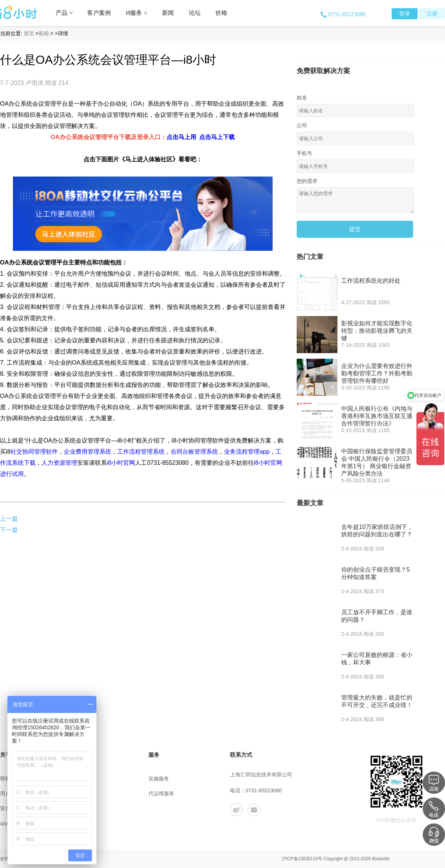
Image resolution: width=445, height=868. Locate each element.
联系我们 (85, 794)
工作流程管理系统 (141, 452)
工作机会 (85, 808)
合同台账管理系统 (194, 452)
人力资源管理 (59, 463)
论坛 (195, 13)
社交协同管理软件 (34, 452)
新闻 (168, 13)
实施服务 (159, 779)
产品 (67, 13)
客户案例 (99, 13)
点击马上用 (181, 137)
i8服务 (139, 13)
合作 (79, 823)
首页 (29, 33)
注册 (432, 14)
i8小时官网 (121, 463)
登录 (405, 14)
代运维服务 (161, 794)
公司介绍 (85, 779)
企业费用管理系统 (88, 452)
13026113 (308, 859)
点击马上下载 (217, 137)
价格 (221, 13)
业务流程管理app (247, 452)
